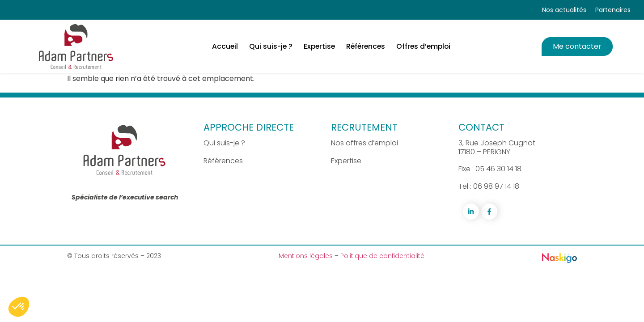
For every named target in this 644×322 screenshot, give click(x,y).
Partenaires (613, 10)
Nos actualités (564, 10)
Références (223, 161)
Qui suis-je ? (224, 143)
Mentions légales (307, 256)
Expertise (346, 161)
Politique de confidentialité (382, 256)
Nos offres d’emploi (364, 143)
